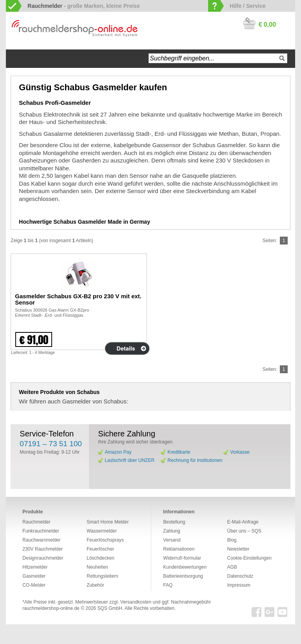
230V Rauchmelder (43, 549)
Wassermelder (102, 531)
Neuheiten (97, 567)
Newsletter (238, 549)
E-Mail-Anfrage (243, 522)
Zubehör (95, 585)
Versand (172, 540)
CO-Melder (34, 585)
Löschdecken (101, 558)
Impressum (238, 585)
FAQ (168, 585)
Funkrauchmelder (41, 531)
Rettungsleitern (102, 576)
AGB (232, 567)
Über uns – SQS (244, 531)
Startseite (20, 59)
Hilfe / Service (248, 6)
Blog (232, 540)
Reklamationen (179, 549)
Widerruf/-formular (182, 558)
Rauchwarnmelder (41, 540)
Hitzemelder (35, 567)
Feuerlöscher (100, 549)
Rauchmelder (36, 522)
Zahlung (171, 531)
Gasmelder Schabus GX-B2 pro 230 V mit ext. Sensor (78, 299)
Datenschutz (240, 576)
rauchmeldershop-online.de (51, 608)
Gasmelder (34, 576)
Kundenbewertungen (185, 567)
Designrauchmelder (43, 558)
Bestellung (174, 522)
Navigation (41, 59)
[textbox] (218, 58)
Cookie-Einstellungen (249, 558)
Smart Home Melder (108, 522)
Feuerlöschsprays (105, 540)
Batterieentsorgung (183, 576)
